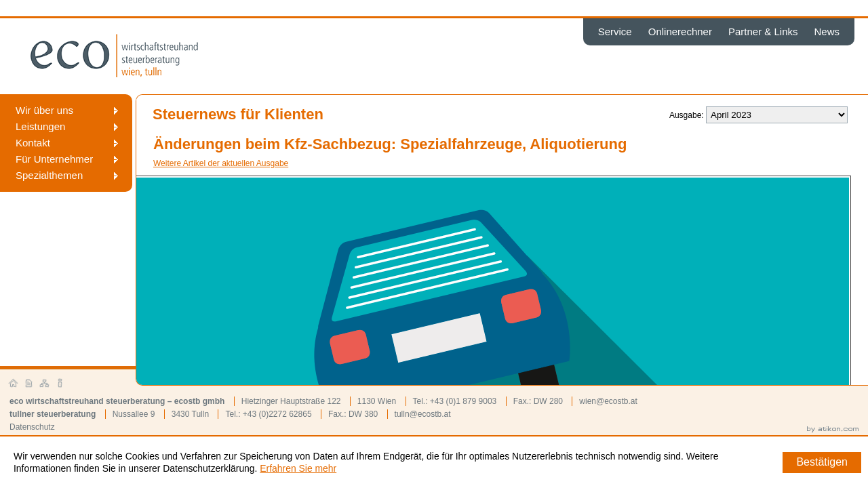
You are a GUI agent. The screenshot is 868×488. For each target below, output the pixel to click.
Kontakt (33, 143)
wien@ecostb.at (608, 401)
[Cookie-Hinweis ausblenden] (822, 463)
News (827, 32)
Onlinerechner (680, 32)
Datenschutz (32, 427)
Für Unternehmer (54, 159)
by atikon (833, 430)
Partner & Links (763, 32)
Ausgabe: (687, 115)
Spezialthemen (49, 175)
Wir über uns (44, 110)
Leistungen (40, 126)
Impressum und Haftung (60, 384)
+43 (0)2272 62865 (277, 414)
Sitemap (45, 384)
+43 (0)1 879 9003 (463, 401)
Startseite (14, 384)
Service (615, 32)
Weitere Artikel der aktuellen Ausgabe (221, 163)
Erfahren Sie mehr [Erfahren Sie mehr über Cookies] (298, 468)
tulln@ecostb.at (423, 414)
